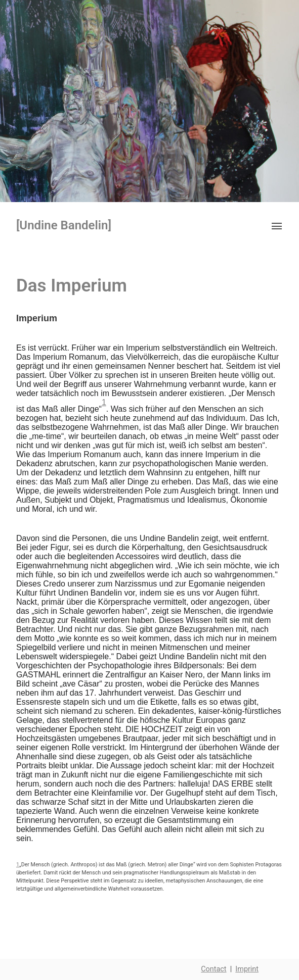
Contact (213, 969)
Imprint (247, 969)
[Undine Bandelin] (64, 225)
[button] (276, 225)
